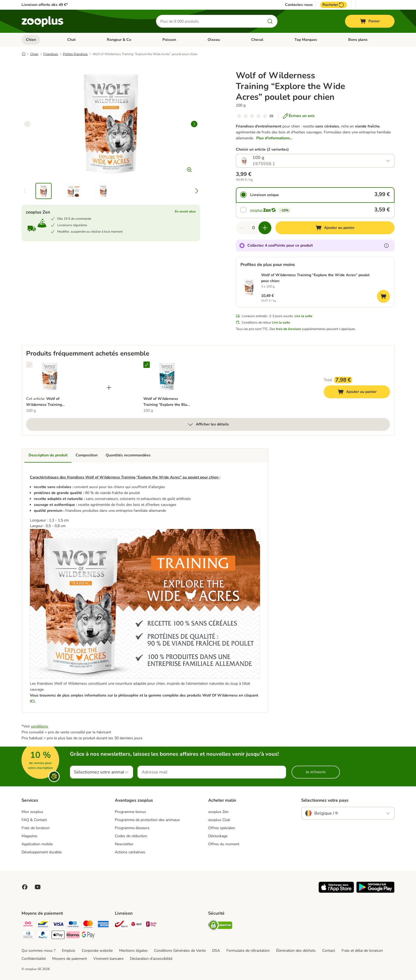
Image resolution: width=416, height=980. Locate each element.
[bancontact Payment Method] (43, 925)
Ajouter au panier (362, 393)
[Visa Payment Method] (58, 925)
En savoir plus (185, 211)
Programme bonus (130, 812)
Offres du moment (224, 844)
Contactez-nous (299, 5)
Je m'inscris (316, 772)
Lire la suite (303, 316)
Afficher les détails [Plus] (208, 424)
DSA (216, 951)
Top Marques (306, 40)
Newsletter (124, 844)
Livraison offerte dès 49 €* (45, 5)
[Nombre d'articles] (254, 228)
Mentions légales (133, 951)
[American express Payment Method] (103, 925)
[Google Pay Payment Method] (88, 936)
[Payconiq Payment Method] (28, 925)
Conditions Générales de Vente (180, 951)
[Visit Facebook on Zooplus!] (25, 887)
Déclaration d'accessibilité (151, 959)
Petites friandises (75, 54)
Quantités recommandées (128, 455)
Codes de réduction (131, 836)
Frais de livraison (36, 828)
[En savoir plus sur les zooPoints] (386, 246)
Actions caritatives (130, 852)
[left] (27, 124)
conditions (40, 726)
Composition (87, 455)
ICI (32, 701)
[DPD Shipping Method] (136, 925)
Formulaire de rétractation (248, 951)
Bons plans (358, 40)
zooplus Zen (218, 812)
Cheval (257, 40)
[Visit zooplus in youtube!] (38, 887)
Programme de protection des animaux (147, 820)
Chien (31, 40)
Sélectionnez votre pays (325, 800)
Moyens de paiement (70, 959)
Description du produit (48, 455)
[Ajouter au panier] (335, 228)
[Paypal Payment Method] (43, 936)
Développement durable (42, 852)
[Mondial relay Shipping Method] (151, 925)
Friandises (51, 54)
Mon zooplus (32, 812)
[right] (194, 124)
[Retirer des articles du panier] (242, 228)
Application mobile (37, 844)
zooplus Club (219, 820)
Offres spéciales (222, 828)
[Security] (220, 926)
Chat (71, 40)
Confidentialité (34, 959)
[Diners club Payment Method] (28, 936)
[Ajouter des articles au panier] (265, 228)
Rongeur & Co (119, 40)
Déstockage (218, 836)
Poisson (169, 40)
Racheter (334, 5)
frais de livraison (288, 329)
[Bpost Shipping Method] (121, 925)
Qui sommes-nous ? (38, 951)
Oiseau (214, 40)
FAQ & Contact (34, 820)
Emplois (69, 951)
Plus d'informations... (274, 138)
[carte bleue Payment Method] (73, 925)
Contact (329, 951)
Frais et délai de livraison (362, 951)
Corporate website (97, 951)
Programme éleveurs (132, 828)
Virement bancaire (108, 959)
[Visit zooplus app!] (336, 892)
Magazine (29, 836)
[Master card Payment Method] (88, 925)
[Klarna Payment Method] (73, 936)
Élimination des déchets (296, 951)
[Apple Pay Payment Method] (58, 936)
